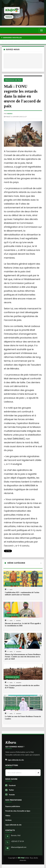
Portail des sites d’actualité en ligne (18, 811)
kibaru (10, 114)
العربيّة (18, 17)
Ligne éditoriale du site (15, 760)
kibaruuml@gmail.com (19, 847)
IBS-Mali (21, 858)
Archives (8, 820)
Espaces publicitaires (13, 806)
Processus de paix (13, 80)
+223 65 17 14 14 (17, 841)
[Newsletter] (38, 773)
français (9, 17)
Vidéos (8, 816)
